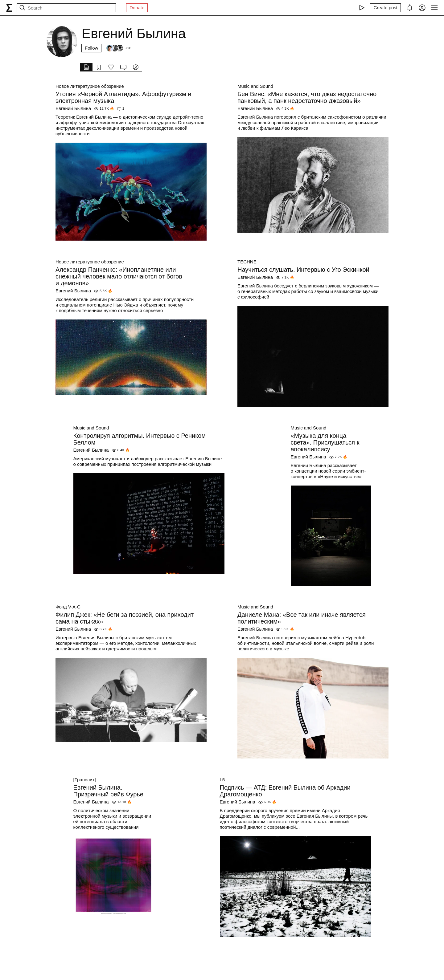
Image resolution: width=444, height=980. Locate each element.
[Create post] (385, 8)
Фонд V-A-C (68, 607)
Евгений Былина (73, 108)
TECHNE (247, 262)
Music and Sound (255, 86)
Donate (137, 8)
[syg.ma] (9, 8)
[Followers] (118, 48)
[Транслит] (85, 780)
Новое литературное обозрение (90, 86)
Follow (91, 48)
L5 (222, 780)
